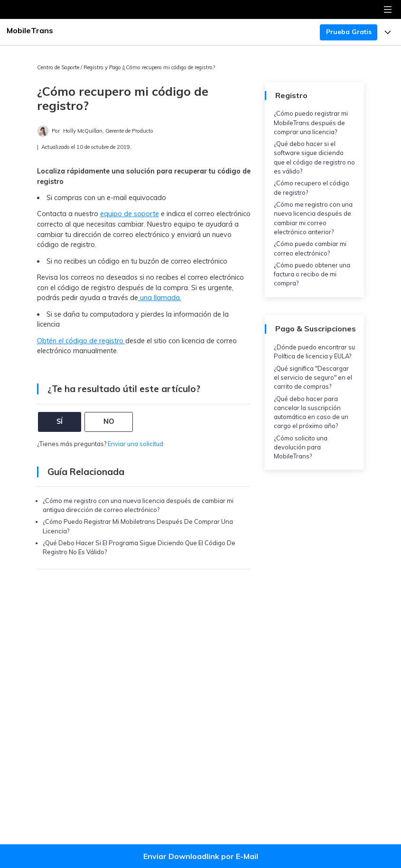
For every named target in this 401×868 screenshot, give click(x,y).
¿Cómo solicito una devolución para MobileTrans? (301, 447)
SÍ (60, 421)
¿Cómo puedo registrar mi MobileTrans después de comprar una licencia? (311, 122)
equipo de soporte (130, 214)
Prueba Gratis (349, 32)
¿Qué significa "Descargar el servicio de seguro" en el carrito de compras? (313, 377)
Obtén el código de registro (81, 341)
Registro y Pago (102, 67)
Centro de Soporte (58, 67)
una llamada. (160, 298)
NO (109, 421)
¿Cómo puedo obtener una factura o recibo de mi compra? (312, 274)
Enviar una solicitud (135, 444)
